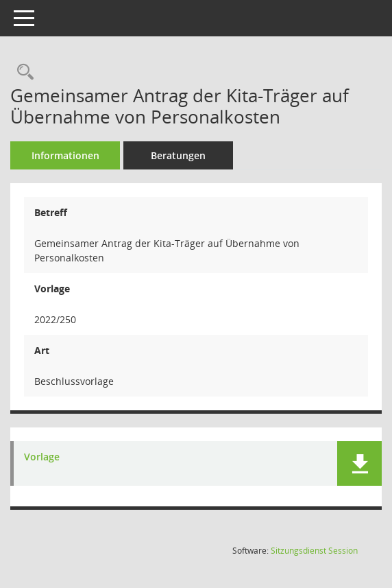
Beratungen (178, 155)
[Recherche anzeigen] (22, 72)
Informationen (65, 155)
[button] (359, 463)
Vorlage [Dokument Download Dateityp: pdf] (42, 457)
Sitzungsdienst (314, 551)
